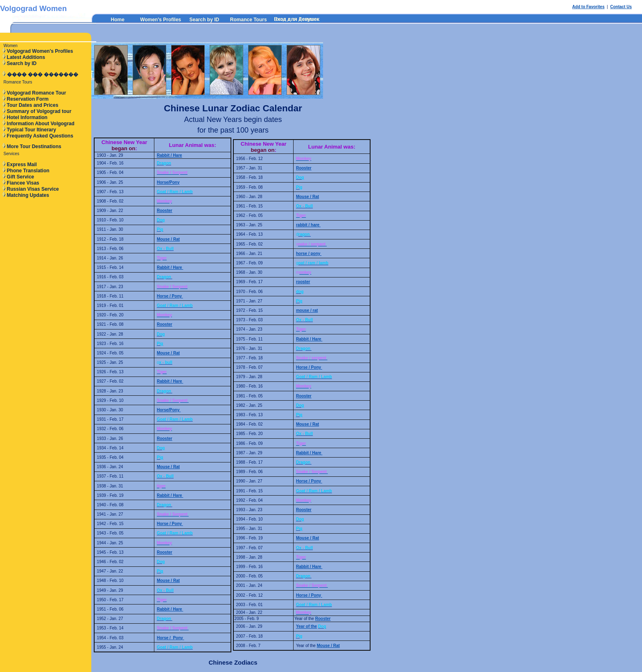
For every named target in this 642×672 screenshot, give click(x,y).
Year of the (306, 626)
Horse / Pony (170, 296)
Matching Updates (28, 195)
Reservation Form (28, 99)
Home (118, 20)
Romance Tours (249, 20)
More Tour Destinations (34, 147)
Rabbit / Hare (170, 155)
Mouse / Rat (168, 239)
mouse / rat (307, 310)
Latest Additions (26, 57)
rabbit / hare (308, 225)
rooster (303, 282)
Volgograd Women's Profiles (40, 51)
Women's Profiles (160, 20)
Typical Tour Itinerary (32, 130)
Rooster (165, 211)
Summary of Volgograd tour (39, 111)
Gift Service (21, 177)
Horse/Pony (168, 182)
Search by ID (204, 20)
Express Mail (22, 165)
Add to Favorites (589, 7)
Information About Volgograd (41, 124)
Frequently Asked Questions (40, 136)
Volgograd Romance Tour (37, 93)
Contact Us (621, 7)
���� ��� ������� (43, 74)
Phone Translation (28, 171)
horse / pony (309, 254)
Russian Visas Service (33, 189)
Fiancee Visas (23, 183)
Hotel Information (27, 117)
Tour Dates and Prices (33, 105)
